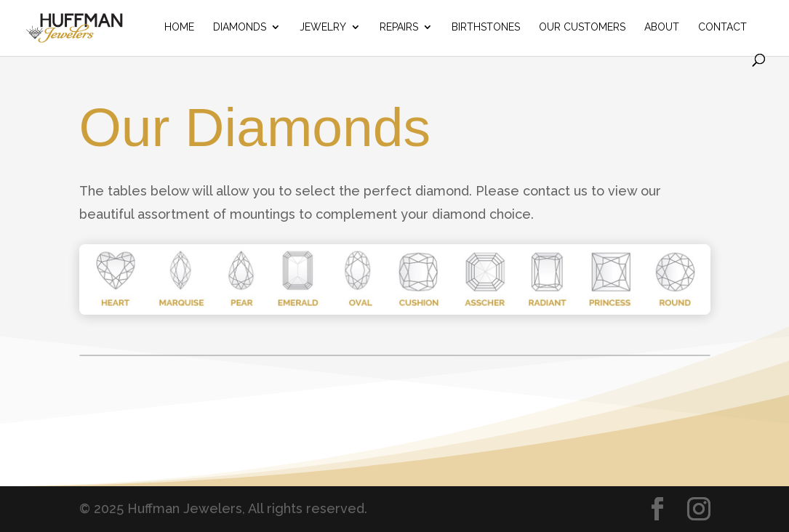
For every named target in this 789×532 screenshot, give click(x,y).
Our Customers (582, 27)
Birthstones (486, 27)
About (662, 27)
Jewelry (323, 27)
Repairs (399, 27)
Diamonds (240, 27)
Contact (722, 27)
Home (179, 27)
